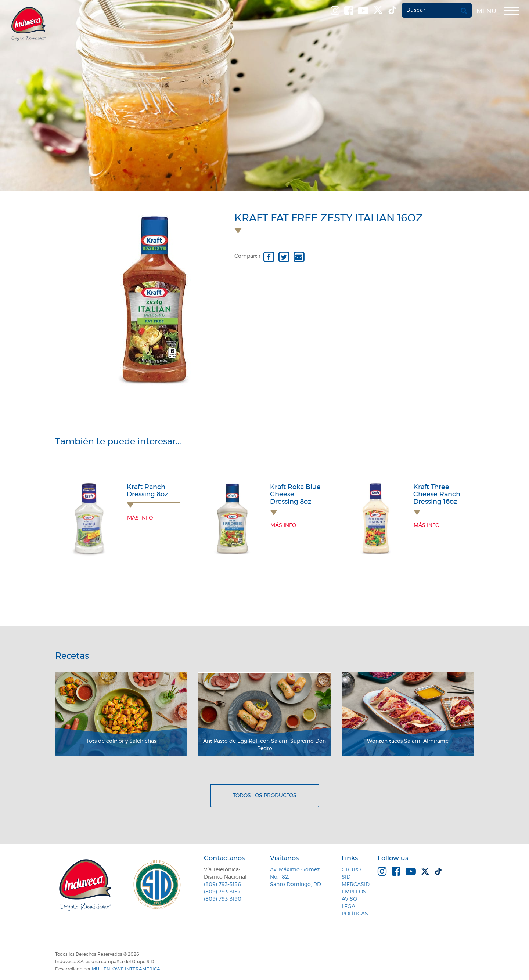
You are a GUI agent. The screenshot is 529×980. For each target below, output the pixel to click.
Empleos (354, 892)
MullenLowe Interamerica (126, 969)
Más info (140, 518)
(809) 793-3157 (222, 892)
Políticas (355, 914)
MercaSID (356, 885)
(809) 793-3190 (223, 899)
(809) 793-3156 (222, 885)
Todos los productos (265, 796)
